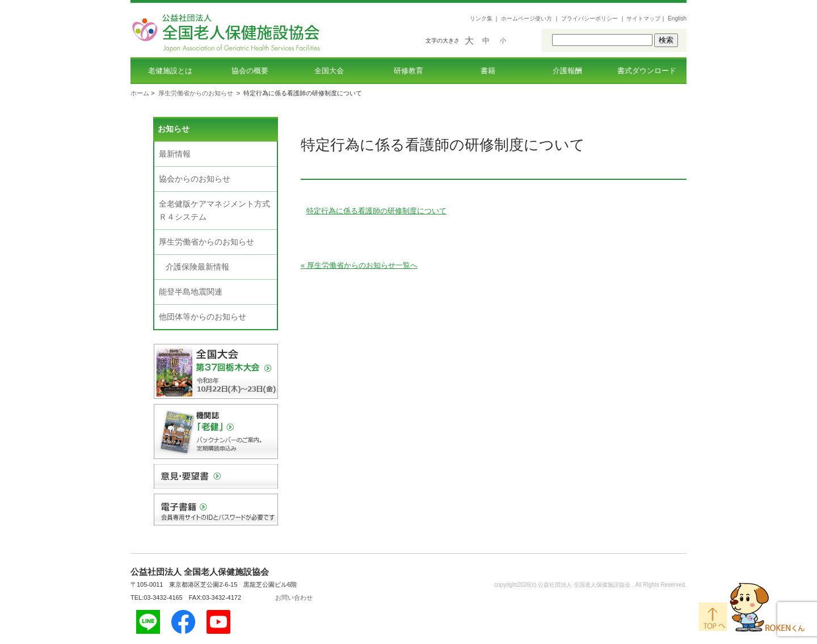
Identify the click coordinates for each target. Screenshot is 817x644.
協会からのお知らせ (195, 179)
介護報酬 (567, 71)
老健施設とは (170, 71)
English (677, 18)
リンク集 (481, 18)
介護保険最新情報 (197, 267)
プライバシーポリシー (589, 18)
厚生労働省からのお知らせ (196, 93)
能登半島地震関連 (191, 292)
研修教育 (408, 71)
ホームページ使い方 (527, 18)
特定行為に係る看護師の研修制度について (376, 211)
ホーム (140, 93)
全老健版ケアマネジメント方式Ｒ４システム (214, 210)
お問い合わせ (294, 597)
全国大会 (329, 71)
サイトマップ (643, 18)
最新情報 (175, 154)
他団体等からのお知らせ (203, 317)
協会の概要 (250, 71)
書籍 (488, 71)
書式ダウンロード (647, 71)
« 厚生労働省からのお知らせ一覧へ (359, 265)
